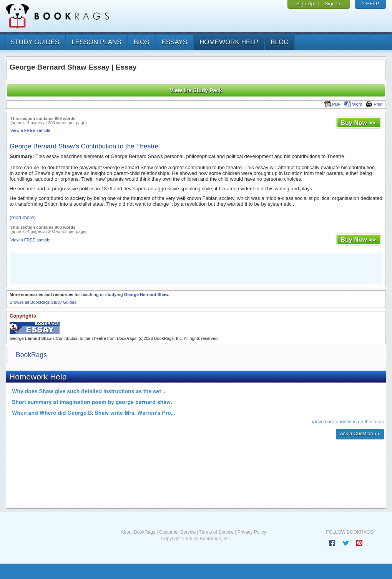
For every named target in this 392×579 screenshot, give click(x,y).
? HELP (371, 4)
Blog (280, 42)
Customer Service (177, 532)
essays (174, 42)
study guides (35, 42)
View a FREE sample (30, 130)
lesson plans (96, 42)
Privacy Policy (252, 532)
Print (374, 104)
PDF (332, 104)
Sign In (332, 4)
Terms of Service (217, 532)
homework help (229, 42)
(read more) (23, 217)
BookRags (31, 355)
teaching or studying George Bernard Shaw (125, 294)
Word (353, 104)
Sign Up (305, 4)
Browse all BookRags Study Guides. (44, 302)
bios (142, 42)
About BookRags (138, 532)
